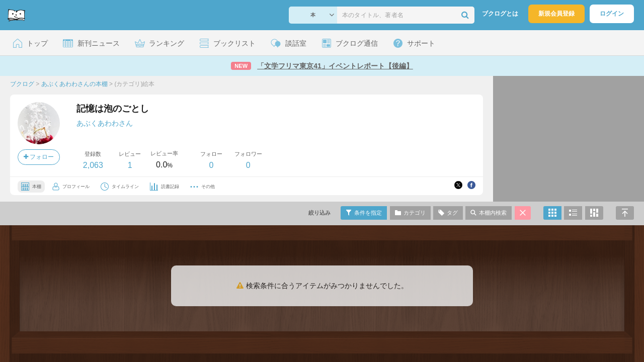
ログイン (612, 14)
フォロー (39, 157)
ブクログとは (500, 14)
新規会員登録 (556, 14)
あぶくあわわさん (105, 123)
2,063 (93, 165)
